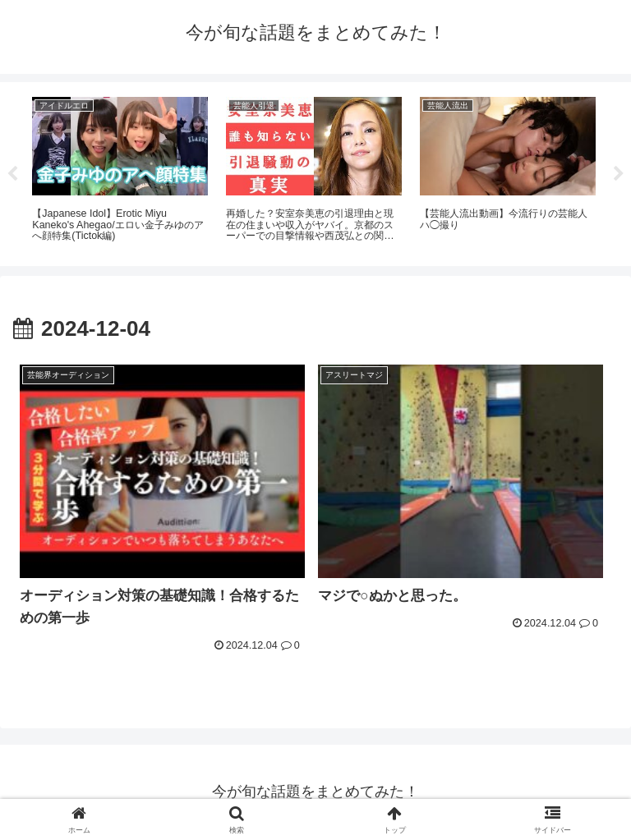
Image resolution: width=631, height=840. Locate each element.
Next (619, 174)
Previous (12, 174)
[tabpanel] (120, 172)
